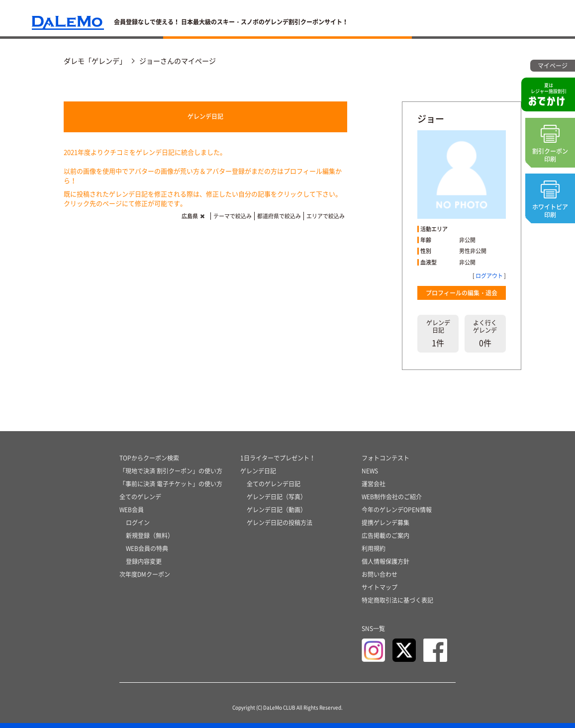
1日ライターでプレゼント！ (278, 458)
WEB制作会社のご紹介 (392, 497)
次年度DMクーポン (145, 574)
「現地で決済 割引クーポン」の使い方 (171, 471)
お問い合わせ (380, 574)
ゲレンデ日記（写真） (277, 497)
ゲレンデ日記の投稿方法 (280, 523)
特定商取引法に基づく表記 (397, 600)
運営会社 (374, 484)
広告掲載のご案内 (385, 536)
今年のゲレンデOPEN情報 (397, 510)
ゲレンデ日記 (205, 116)
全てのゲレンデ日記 (274, 484)
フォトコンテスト (385, 458)
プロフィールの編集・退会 (462, 293)
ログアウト (489, 276)
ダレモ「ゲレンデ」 (95, 61)
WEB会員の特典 (147, 548)
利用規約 (374, 548)
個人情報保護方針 (385, 561)
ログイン (138, 523)
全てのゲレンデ (140, 497)
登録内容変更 (144, 561)
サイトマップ (380, 587)
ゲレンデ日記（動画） (277, 510)
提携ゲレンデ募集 (385, 523)
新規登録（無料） (150, 536)
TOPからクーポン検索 (149, 458)
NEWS (370, 471)
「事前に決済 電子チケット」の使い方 (171, 484)
